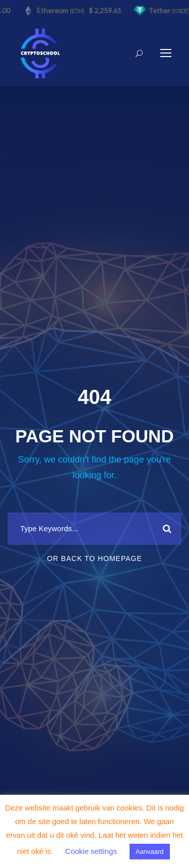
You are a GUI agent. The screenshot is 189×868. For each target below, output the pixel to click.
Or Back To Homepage (94, 558)
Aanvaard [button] (150, 852)
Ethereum (61, 10)
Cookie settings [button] (91, 851)
